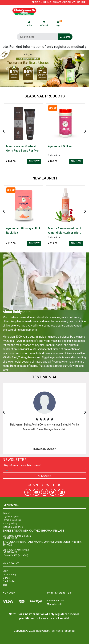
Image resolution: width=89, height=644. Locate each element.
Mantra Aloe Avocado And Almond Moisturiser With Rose (64, 231)
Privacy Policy (10, 523)
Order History (10, 574)
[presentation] (4, 131)
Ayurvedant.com (56, 601)
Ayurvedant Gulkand (61, 146)
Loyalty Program (11, 517)
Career (6, 513)
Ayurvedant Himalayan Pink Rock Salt (23, 231)
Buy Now (34, 161)
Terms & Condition (12, 520)
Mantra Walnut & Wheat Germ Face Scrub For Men (23, 149)
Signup (6, 578)
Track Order (9, 581)
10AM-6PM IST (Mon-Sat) (15, 555)
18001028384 (10, 538)
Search (65, 37)
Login (5, 571)
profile (29, 24)
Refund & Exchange (13, 527)
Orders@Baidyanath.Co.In (16, 550)
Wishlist (44, 24)
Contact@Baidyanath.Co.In (17, 536)
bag (59, 24)
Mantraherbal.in (55, 604)
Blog (5, 585)
